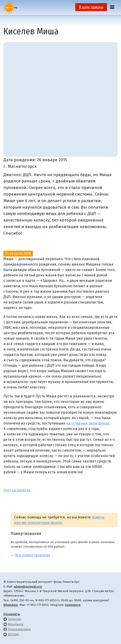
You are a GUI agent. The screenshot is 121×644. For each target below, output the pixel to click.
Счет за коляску (17, 490)
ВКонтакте (16, 624)
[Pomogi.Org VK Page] (5, 624)
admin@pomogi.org (28, 587)
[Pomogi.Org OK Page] (5, 629)
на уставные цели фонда (88, 423)
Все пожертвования (33, 555)
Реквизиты (12, 614)
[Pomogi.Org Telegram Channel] (5, 619)
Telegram (15, 619)
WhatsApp (11, 605)
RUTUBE (13, 634)
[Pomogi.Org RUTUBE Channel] (5, 634)
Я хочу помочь (91, 7)
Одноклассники (19, 629)
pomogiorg (73, 605)
